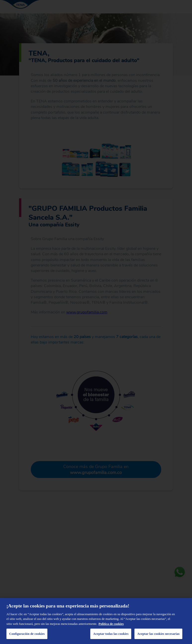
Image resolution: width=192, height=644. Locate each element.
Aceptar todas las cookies (111, 634)
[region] (96, 621)
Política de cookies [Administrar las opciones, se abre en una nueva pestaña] (111, 624)
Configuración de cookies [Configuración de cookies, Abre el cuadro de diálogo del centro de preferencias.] (27, 634)
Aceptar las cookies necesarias (158, 634)
